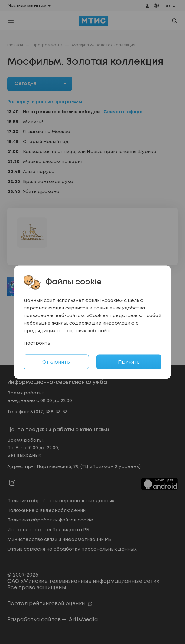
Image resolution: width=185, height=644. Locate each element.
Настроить (37, 343)
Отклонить (56, 362)
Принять (129, 362)
